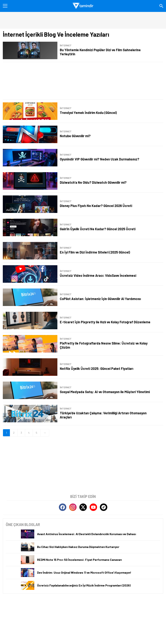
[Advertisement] (83, 81)
